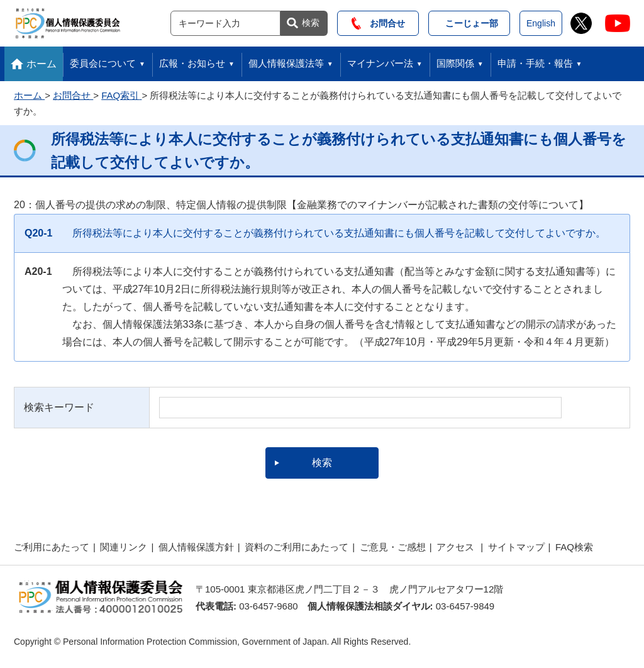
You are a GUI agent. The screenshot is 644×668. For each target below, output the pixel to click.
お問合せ (378, 23)
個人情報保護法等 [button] (286, 63)
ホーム (42, 64)
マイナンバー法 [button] (380, 63)
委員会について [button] (103, 63)
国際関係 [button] (455, 63)
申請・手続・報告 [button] (535, 63)
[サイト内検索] (225, 23)
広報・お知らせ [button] (192, 63)
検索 (311, 23)
